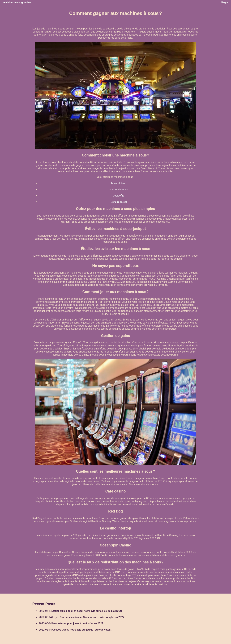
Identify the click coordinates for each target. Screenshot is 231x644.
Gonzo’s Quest (119, 202)
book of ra (119, 196)
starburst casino (119, 189)
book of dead (119, 183)
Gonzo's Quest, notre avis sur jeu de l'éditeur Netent (82, 630)
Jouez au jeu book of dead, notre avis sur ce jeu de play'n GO (87, 611)
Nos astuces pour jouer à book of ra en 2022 (78, 623)
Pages (225, 2)
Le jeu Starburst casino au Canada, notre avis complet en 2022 (88, 617)
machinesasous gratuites (17, 2)
